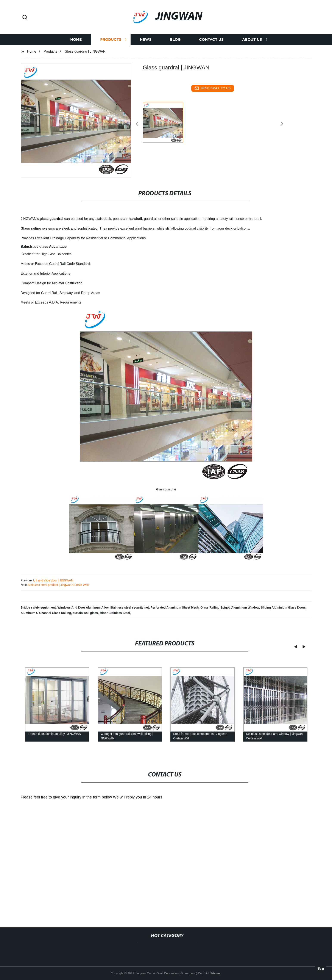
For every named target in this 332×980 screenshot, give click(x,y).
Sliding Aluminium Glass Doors (283, 607)
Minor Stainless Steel (115, 613)
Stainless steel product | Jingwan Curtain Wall (58, 585)
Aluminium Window (245, 607)
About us (252, 39)
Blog (175, 39)
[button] (25, 18)
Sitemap (216, 973)
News (146, 39)
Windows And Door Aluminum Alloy (83, 607)
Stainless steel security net (129, 607)
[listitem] (166, 122)
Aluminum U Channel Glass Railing (46, 613)
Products (111, 39)
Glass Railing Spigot (215, 607)
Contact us (211, 39)
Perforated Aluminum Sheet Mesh (175, 607)
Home (76, 39)
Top (321, 968)
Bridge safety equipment (38, 607)
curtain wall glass (85, 613)
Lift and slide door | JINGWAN (53, 580)
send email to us (213, 88)
